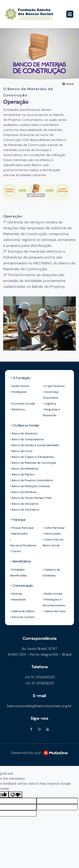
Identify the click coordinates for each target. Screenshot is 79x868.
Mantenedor (19, 534)
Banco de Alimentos (24, 433)
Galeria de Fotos (54, 611)
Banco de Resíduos (23, 492)
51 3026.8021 (40, 683)
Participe (18, 520)
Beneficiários (21, 561)
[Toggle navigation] (70, 14)
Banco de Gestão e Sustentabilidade (35, 445)
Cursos (16, 551)
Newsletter (18, 600)
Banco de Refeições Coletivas (30, 486)
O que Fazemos (54, 386)
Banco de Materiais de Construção (33, 463)
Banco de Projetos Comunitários (32, 480)
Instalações (18, 392)
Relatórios (17, 409)
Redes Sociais (53, 594)
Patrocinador (52, 534)
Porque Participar (22, 528)
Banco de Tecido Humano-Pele (31, 498)
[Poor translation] (15, 794)
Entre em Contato (22, 617)
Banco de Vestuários (24, 504)
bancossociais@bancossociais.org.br (39, 706)
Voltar (68, 84)
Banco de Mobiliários (24, 469)
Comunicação (22, 586)
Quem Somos (20, 386)
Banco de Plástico (22, 474)
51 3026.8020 (40, 677)
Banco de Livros (21, 451)
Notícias (16, 594)
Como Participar (54, 528)
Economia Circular (23, 404)
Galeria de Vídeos (22, 611)
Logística (50, 404)
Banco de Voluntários (25, 510)
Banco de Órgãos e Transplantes (32, 457)
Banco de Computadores (27, 439)
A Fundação (20, 378)
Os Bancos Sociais (25, 425)
